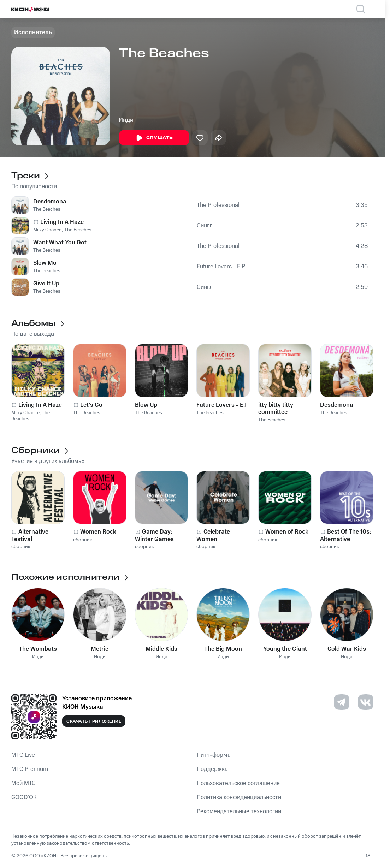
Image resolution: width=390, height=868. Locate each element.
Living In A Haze (62, 222)
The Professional (218, 205)
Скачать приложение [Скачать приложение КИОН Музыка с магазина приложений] (94, 721)
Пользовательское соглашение (238, 783)
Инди (126, 120)
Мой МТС (23, 783)
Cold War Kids (347, 649)
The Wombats (38, 649)
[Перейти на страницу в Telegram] (342, 702)
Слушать (154, 138)
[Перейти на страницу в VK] (366, 702)
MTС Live (23, 755)
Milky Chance (47, 230)
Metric (100, 649)
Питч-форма (214, 755)
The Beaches (47, 209)
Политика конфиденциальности (239, 797)
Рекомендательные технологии (239, 811)
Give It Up (46, 284)
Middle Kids (161, 649)
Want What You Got (60, 243)
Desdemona (50, 202)
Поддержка (212, 769)
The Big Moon (223, 649)
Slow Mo (45, 263)
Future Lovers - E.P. (221, 267)
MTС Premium (30, 769)
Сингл (205, 226)
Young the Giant (285, 649)
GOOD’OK (24, 797)
